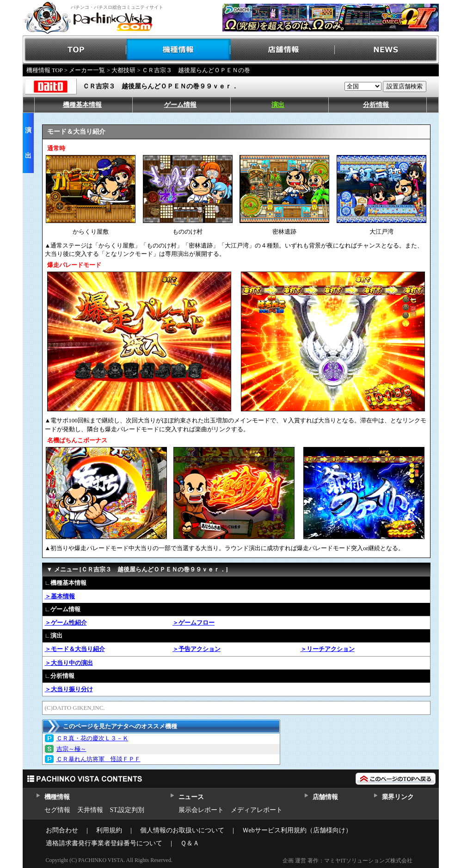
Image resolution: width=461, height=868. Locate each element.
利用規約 (109, 830)
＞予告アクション (197, 649)
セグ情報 (57, 810)
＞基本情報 (60, 596)
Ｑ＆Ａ (190, 843)
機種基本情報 (82, 105)
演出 (278, 105)
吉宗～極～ (71, 749)
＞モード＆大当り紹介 (75, 649)
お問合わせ (62, 830)
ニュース (191, 797)
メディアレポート (257, 810)
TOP (75, 50)
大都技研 (123, 70)
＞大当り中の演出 (69, 663)
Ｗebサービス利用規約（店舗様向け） (297, 830)
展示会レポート (201, 810)
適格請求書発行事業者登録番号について (104, 843)
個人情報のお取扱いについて (182, 830)
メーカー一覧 (87, 70)
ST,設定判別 (127, 810)
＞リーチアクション (328, 649)
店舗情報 (283, 50)
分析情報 (376, 105)
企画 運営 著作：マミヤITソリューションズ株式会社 (347, 861)
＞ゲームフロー (194, 623)
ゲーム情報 (180, 105)
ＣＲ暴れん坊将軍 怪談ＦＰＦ (98, 759)
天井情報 (90, 810)
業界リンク (398, 797)
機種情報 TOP (45, 70)
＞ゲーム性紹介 (66, 623)
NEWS (387, 50)
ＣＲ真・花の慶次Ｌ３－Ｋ (92, 738)
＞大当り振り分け (69, 689)
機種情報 (179, 50)
